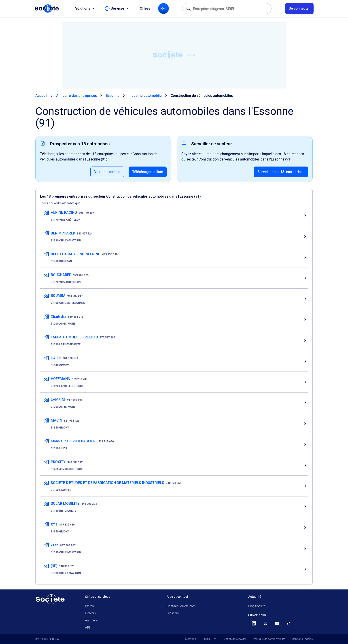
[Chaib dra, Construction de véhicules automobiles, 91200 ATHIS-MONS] (174, 320)
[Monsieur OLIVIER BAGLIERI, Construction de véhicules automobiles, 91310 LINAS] (174, 444)
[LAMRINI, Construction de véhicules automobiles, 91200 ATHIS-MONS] (174, 403)
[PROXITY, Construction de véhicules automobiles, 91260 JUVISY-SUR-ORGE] (174, 465)
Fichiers (90, 613)
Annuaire (91, 620)
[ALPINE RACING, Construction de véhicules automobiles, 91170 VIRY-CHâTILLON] (174, 216)
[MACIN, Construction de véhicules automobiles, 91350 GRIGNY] (174, 424)
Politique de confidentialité (269, 639)
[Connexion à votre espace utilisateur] (299, 8)
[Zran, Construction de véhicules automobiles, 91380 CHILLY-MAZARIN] (174, 548)
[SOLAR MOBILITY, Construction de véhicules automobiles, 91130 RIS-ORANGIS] (174, 507)
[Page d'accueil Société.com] (47, 8)
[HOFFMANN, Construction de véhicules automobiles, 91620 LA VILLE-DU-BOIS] (174, 382)
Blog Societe (257, 606)
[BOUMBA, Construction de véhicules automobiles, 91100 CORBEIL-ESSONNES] (174, 299)
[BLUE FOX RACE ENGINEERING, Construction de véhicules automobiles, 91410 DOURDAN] (174, 257)
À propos (190, 639)
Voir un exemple (107, 172)
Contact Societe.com (181, 606)
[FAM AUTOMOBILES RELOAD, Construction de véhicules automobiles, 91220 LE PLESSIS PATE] (174, 340)
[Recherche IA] (163, 8)
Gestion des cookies (234, 639)
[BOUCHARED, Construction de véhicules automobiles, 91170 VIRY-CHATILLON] (174, 278)
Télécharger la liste (148, 172)
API (87, 627)
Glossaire (173, 613)
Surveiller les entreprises (281, 172)
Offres (145, 8)
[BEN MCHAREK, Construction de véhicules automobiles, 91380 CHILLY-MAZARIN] (174, 236)
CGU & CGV (209, 639)
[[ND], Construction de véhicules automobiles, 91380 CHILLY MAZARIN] (174, 569)
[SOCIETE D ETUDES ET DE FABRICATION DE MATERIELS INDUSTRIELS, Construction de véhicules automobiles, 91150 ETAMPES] (174, 486)
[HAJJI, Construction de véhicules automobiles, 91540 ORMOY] (174, 361)
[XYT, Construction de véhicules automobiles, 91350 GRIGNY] (174, 528)
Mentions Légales (302, 639)
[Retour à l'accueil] (50, 599)
